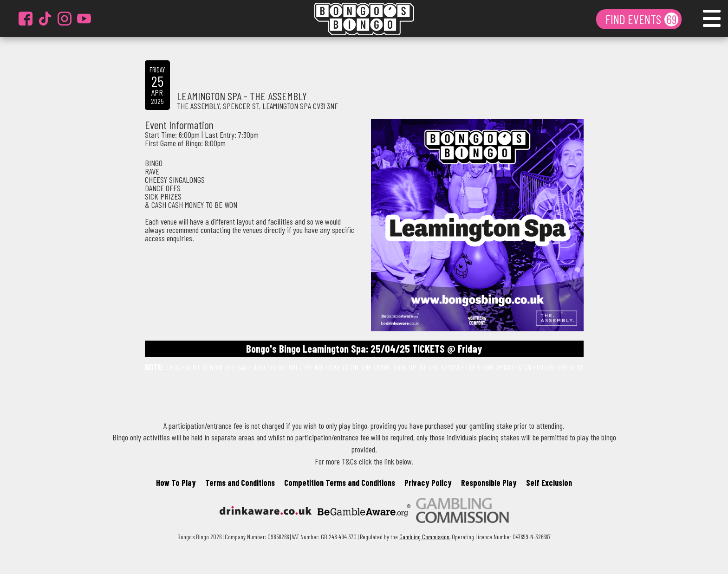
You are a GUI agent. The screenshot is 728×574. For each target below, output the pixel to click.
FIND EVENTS (634, 19)
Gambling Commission (424, 537)
